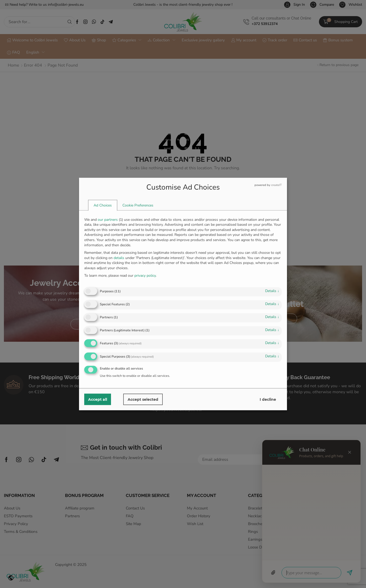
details (272, 291)
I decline (268, 399)
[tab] (103, 205)
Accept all (98, 399)
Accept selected (143, 399)
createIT (276, 185)
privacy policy (145, 276)
